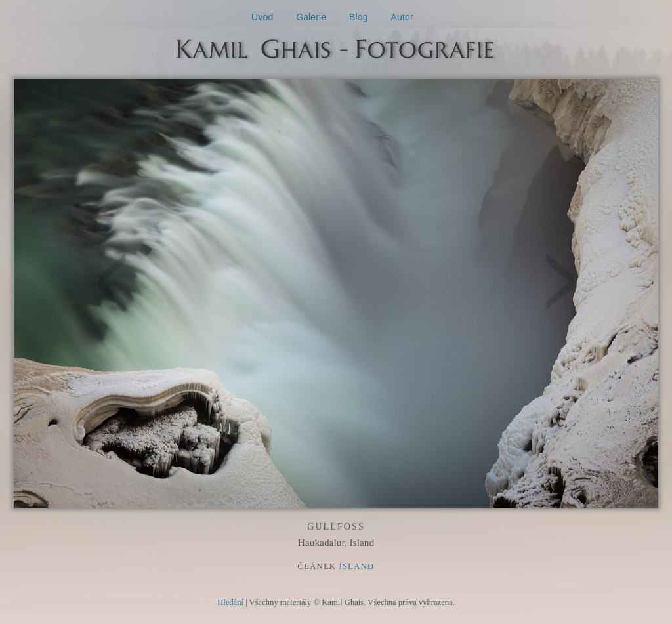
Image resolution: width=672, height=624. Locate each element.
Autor (402, 17)
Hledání (230, 602)
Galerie (311, 17)
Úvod (262, 17)
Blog (359, 17)
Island (357, 566)
